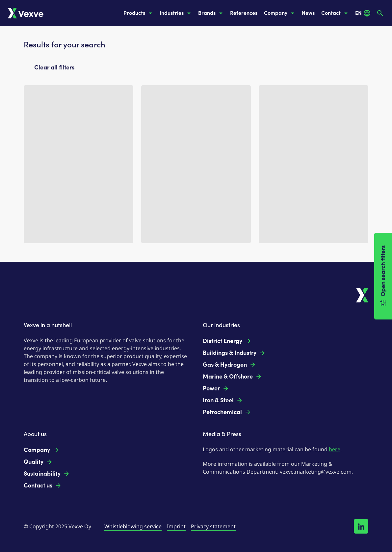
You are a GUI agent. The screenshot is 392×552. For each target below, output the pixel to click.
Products (139, 13)
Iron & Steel (223, 400)
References (244, 13)
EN (363, 13)
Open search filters (383, 276)
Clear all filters (54, 67)
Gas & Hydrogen (229, 365)
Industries (176, 13)
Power (216, 388)
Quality (38, 462)
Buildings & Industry (234, 353)
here (335, 449)
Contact (336, 13)
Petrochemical (227, 412)
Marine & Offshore (232, 377)
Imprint (176, 526)
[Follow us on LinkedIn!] (361, 526)
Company (280, 13)
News (308, 13)
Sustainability (47, 474)
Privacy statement (213, 526)
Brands (211, 13)
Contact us (43, 486)
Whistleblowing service (133, 526)
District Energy (227, 341)
